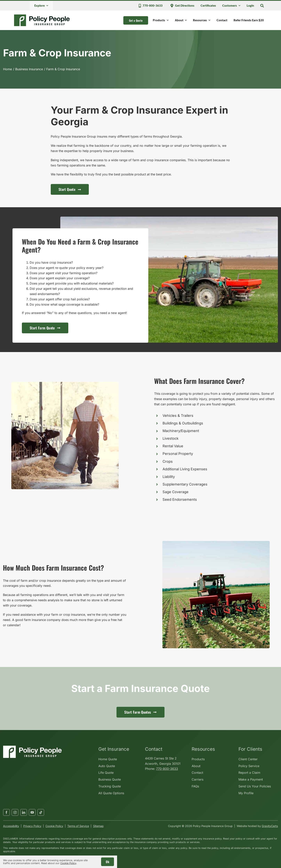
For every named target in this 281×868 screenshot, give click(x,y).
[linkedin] (24, 812)
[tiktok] (41, 812)
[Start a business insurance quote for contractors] (70, 189)
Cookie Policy (54, 826)
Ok (108, 862)
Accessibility (11, 826)
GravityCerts (270, 826)
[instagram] (15, 812)
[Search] (262, 6)
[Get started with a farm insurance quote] (45, 328)
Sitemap (98, 826)
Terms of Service (78, 826)
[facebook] (6, 812)
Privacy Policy (32, 826)
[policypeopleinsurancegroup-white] (32, 747)
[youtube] (32, 812)
